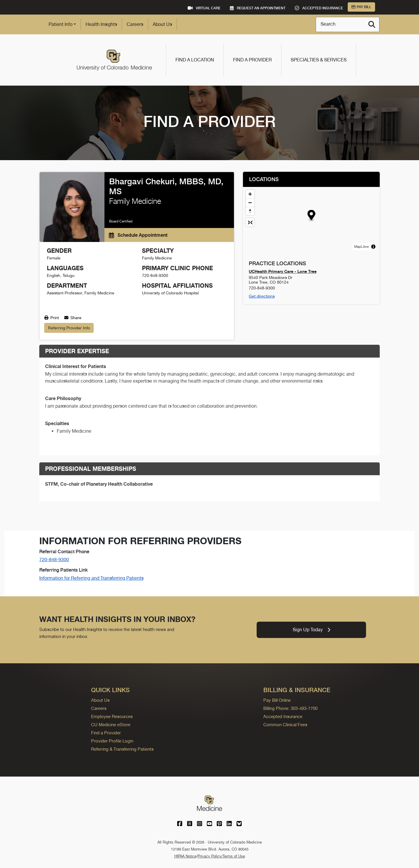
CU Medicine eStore (111, 725)
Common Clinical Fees (285, 725)
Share (73, 318)
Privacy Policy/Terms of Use (221, 856)
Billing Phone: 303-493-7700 (290, 708)
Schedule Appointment (138, 235)
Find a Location (195, 60)
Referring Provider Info (69, 328)
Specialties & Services (319, 60)
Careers (135, 24)
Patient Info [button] (61, 24)
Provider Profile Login (112, 741)
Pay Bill (361, 7)
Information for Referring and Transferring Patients (91, 578)
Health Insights (101, 24)
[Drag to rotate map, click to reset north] (250, 211)
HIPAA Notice (185, 856)
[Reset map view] (250, 222)
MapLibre (361, 247)
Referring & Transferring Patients (122, 749)
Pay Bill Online (277, 700)
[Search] (372, 24)
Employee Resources (112, 716)
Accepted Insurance (283, 716)
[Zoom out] (250, 203)
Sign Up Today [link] (311, 630)
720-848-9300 (54, 559)
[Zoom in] (250, 194)
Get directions (262, 296)
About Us (162, 24)
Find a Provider (252, 60)
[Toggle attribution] (373, 247)
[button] (311, 216)
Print (52, 318)
